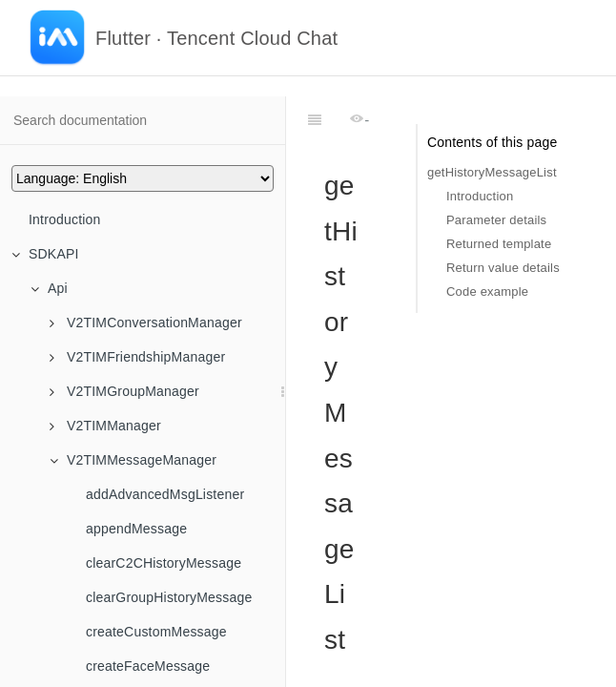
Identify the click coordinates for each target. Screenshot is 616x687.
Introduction (65, 219)
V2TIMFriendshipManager (137, 357)
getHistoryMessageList (492, 172)
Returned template (499, 244)
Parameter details (496, 220)
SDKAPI (45, 254)
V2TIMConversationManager (146, 323)
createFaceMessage (148, 666)
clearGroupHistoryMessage (169, 597)
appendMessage (136, 529)
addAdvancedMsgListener (165, 494)
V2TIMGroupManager (124, 391)
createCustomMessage (156, 632)
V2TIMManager (105, 426)
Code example (487, 291)
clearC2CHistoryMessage (164, 563)
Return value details (503, 268)
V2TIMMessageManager (133, 460)
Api (49, 288)
